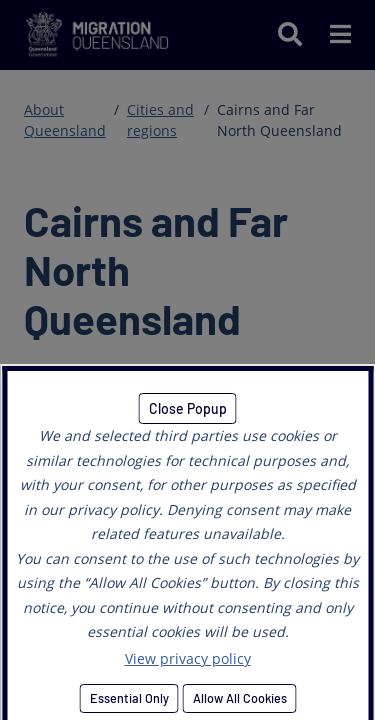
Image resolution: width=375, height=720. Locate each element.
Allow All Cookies (239, 698)
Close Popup (188, 408)
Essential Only (128, 698)
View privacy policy (188, 658)
